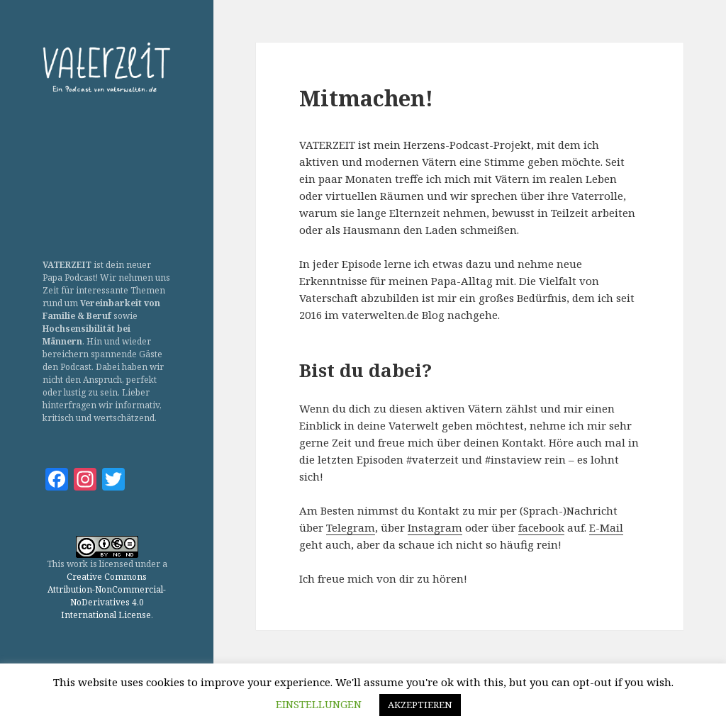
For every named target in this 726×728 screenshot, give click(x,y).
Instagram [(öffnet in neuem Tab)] (435, 527)
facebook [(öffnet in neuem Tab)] (541, 527)
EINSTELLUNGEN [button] (319, 704)
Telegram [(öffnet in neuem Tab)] (351, 527)
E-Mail (606, 527)
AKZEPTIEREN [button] (420, 705)
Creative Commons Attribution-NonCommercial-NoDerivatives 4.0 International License (107, 596)
